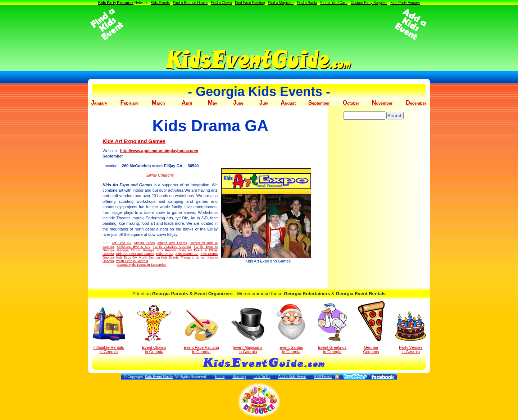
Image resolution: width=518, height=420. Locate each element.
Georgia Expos (129, 250)
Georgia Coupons (371, 328)
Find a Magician (281, 3)
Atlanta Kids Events (172, 243)
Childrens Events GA (134, 247)
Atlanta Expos (144, 243)
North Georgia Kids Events (159, 257)
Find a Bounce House (190, 3)
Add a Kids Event (292, 377)
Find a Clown (221, 3)
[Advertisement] (259, 24)
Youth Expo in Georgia (132, 261)
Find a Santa (307, 3)
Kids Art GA (165, 254)
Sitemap (239, 377)
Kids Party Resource (116, 3)
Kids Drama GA (187, 254)
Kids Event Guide (159, 377)
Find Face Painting (250, 3)
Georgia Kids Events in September (142, 265)
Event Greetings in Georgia (332, 328)
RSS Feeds (323, 377)
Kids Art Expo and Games (134, 141)
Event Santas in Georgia (291, 328)
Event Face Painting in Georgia (201, 332)
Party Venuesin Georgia (411, 332)
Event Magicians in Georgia (248, 331)
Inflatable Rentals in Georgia (109, 330)
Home (220, 377)
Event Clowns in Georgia (154, 329)
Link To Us (262, 377)
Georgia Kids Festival (160, 250)
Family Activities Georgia (172, 247)
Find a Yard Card (334, 3)
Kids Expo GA (127, 257)
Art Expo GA (122, 243)
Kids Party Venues (405, 3)
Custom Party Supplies (369, 3)
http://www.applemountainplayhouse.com (159, 151)
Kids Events (160, 3)
